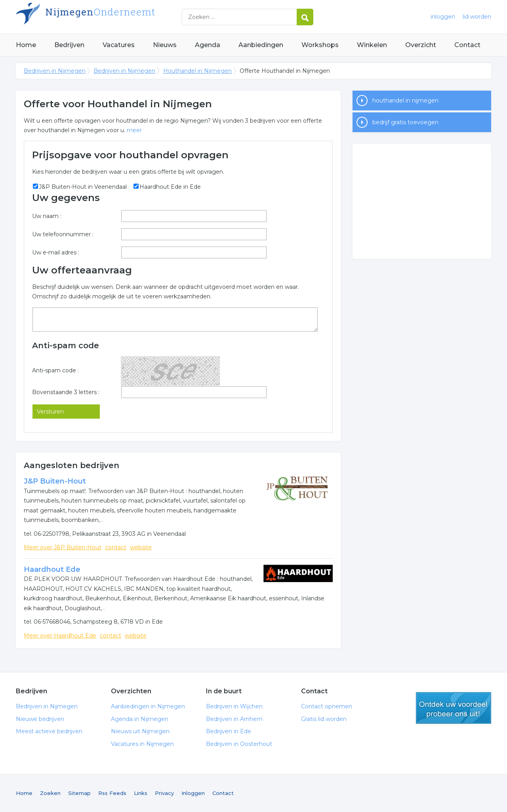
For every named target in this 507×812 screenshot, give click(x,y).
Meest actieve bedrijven (49, 731)
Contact (467, 45)
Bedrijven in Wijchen (234, 706)
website (141, 547)
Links (141, 793)
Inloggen (193, 793)
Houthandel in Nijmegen (197, 71)
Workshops (320, 45)
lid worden (477, 17)
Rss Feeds (112, 793)
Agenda (208, 45)
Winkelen (372, 45)
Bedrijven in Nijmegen (115, 17)
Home (26, 45)
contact (116, 547)
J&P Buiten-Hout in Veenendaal (83, 187)
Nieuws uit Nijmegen (140, 731)
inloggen (443, 17)
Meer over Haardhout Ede (60, 636)
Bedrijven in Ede (229, 731)
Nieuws (165, 45)
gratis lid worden (454, 708)
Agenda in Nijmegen (140, 719)
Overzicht (421, 45)
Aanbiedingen (261, 45)
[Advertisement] (422, 201)
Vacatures (119, 45)
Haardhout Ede (52, 569)
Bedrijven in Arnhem (234, 719)
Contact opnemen (327, 706)
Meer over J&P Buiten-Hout (63, 547)
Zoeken (50, 793)
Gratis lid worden (324, 719)
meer (134, 130)
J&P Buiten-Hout (55, 481)
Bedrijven (69, 45)
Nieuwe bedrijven (40, 719)
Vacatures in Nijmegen (142, 744)
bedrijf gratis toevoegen (405, 122)
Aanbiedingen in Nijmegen (148, 706)
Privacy (164, 793)
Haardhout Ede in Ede (170, 187)
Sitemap (79, 793)
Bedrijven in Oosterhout (239, 744)
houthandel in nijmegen (405, 101)
